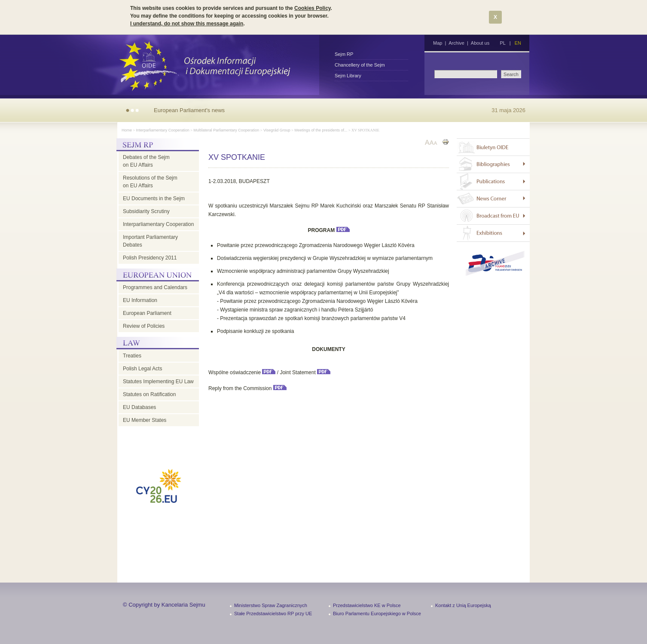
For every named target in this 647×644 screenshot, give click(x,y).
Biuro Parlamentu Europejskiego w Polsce (377, 613)
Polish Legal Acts (142, 369)
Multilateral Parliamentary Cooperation (226, 130)
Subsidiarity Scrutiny (146, 211)
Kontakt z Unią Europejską (463, 605)
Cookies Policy (312, 8)
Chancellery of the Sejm (360, 65)
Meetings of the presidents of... (321, 130)
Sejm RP (344, 54)
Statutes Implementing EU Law (158, 382)
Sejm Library (348, 76)
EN (518, 43)
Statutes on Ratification (149, 394)
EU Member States (145, 420)
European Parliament (147, 313)
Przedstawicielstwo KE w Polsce (367, 605)
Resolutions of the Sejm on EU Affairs (150, 182)
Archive (456, 43)
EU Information (140, 300)
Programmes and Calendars (155, 287)
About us (480, 43)
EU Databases (139, 407)
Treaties (132, 356)
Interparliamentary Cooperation (163, 130)
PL (502, 43)
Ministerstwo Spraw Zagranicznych (271, 605)
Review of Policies (144, 326)
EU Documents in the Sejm (154, 198)
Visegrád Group (277, 130)
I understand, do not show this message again (187, 24)
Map (438, 43)
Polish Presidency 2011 (150, 258)
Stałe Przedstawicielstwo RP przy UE (273, 613)
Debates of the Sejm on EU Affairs (146, 161)
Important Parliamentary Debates (150, 241)
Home (127, 130)
